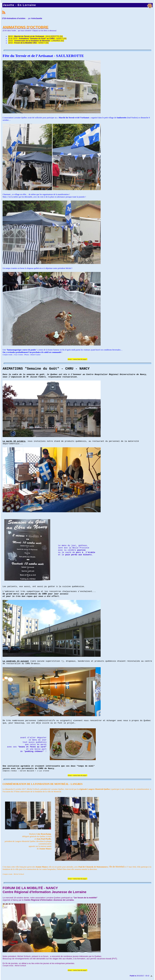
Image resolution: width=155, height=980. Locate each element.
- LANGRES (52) (39, 41)
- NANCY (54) (43, 39)
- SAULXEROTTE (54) (39, 36)
